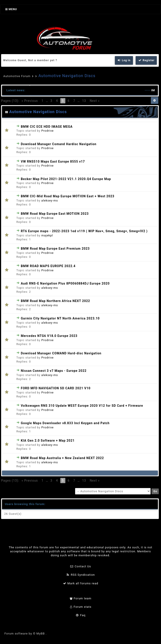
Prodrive (47, 131)
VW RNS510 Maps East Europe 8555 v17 (53, 161)
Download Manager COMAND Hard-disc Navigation (61, 353)
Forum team (80, 598)
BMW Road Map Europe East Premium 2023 (55, 249)
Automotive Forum (17, 76)
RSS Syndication (80, 575)
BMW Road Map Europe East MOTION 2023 (55, 214)
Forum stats (80, 607)
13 (84, 101)
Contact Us (80, 566)
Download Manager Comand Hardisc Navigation (59, 144)
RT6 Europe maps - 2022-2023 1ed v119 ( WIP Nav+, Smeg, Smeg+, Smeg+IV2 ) (84, 231)
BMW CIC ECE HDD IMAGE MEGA (47, 127)
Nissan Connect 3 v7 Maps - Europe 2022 (54, 371)
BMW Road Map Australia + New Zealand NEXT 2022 (62, 458)
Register (146, 60)
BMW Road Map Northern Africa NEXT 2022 (55, 301)
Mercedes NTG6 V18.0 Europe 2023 (49, 336)
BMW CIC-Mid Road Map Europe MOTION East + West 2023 (68, 196)
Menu (11, 9)
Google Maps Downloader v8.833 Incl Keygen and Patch (65, 423)
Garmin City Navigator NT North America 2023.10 (60, 318)
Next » (95, 101)
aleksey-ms (50, 200)
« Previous (30, 101)
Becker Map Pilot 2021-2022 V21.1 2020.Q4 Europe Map (66, 179)
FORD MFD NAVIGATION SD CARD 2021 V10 (56, 388)
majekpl (47, 235)
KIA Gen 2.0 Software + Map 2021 (48, 441)
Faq (80, 615)
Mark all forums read (80, 583)
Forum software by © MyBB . (26, 634)
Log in (124, 60)
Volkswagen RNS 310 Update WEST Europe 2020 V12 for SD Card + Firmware (82, 406)
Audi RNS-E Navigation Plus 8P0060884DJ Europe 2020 (65, 283)
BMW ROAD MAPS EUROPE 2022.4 (48, 266)
